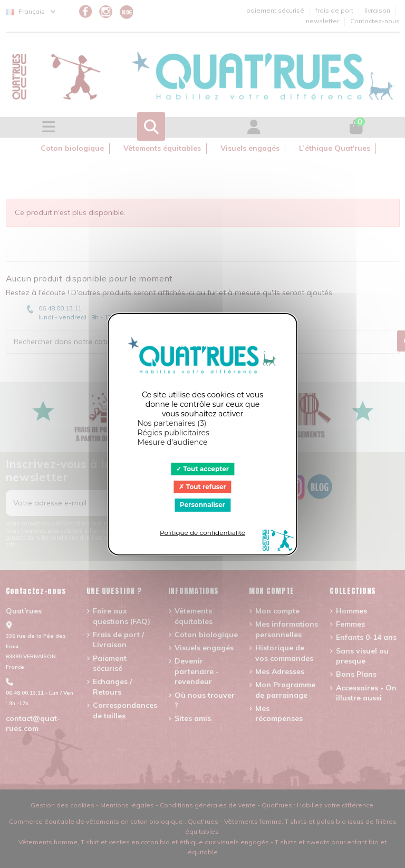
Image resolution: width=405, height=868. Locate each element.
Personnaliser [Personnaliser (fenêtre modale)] (202, 505)
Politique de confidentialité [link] (202, 533)
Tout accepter (202, 468)
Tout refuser (202, 487)
